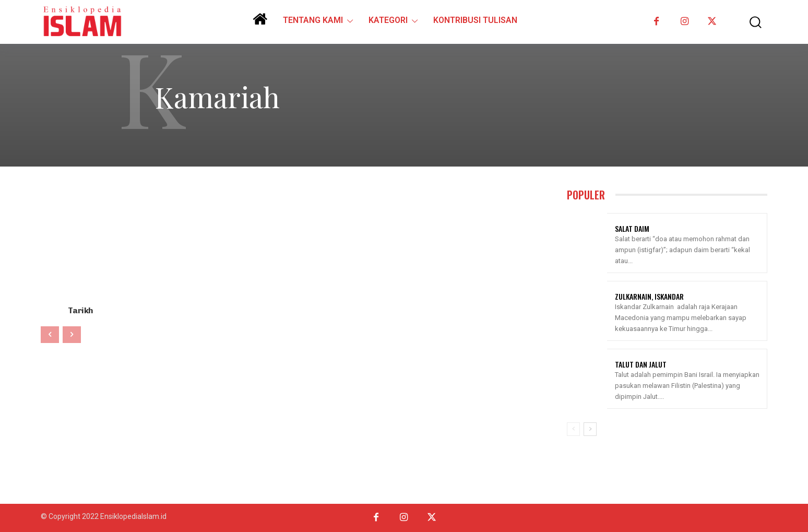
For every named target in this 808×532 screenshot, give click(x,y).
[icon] (260, 23)
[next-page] (590, 429)
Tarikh (80, 310)
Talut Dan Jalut (641, 364)
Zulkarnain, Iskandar (649, 296)
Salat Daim (632, 228)
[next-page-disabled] (72, 334)
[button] (748, 22)
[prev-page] (50, 334)
